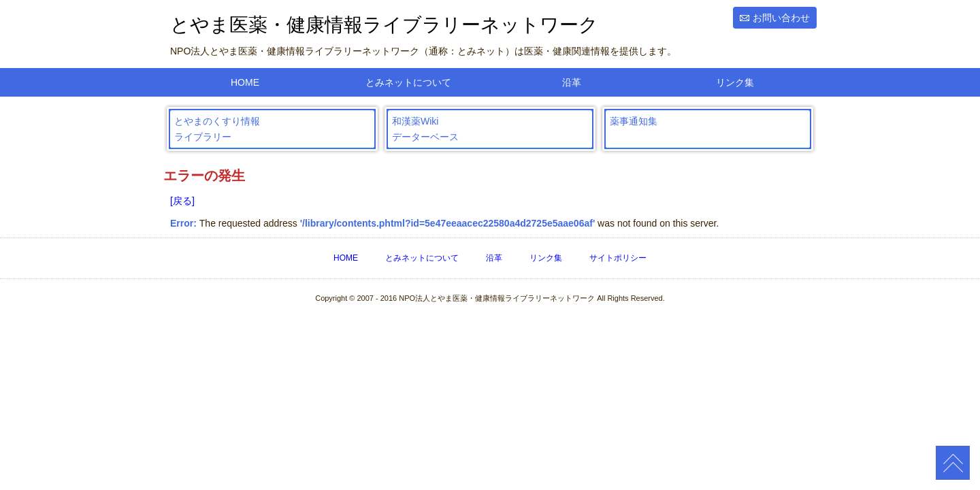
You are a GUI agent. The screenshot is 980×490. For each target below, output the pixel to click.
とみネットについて (408, 82)
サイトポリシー (618, 258)
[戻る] (182, 201)
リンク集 (735, 82)
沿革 (572, 82)
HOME (245, 82)
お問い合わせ (781, 18)
